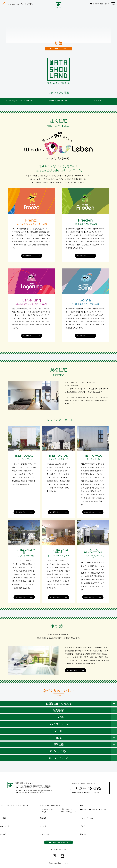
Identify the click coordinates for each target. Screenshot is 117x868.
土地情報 (3, 818)
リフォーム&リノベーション (50, 806)
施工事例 (43, 818)
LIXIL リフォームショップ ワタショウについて (17, 806)
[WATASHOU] (59, 5)
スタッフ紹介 (45, 834)
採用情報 (83, 834)
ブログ (82, 826)
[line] (62, 856)
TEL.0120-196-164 (22, 792)
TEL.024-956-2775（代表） (24, 788)
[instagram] (55, 856)
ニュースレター (6, 826)
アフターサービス (86, 818)
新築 (82, 806)
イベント (43, 826)
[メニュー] (113, 4)
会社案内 (3, 834)
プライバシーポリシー (58, 849)
